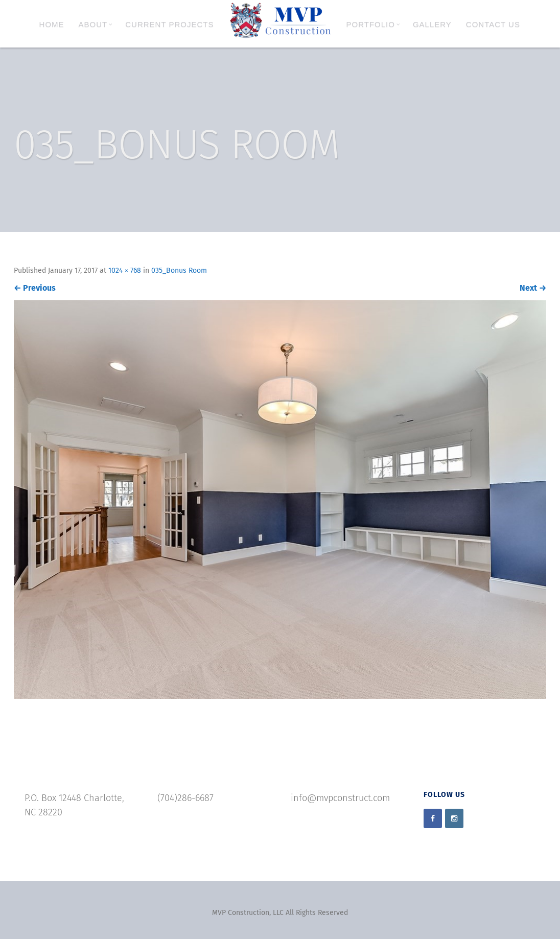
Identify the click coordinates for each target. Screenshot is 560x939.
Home (52, 24)
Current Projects (169, 24)
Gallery (432, 24)
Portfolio (373, 24)
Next (533, 288)
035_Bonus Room (179, 271)
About (96, 24)
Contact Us (493, 24)
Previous (35, 288)
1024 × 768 (125, 271)
